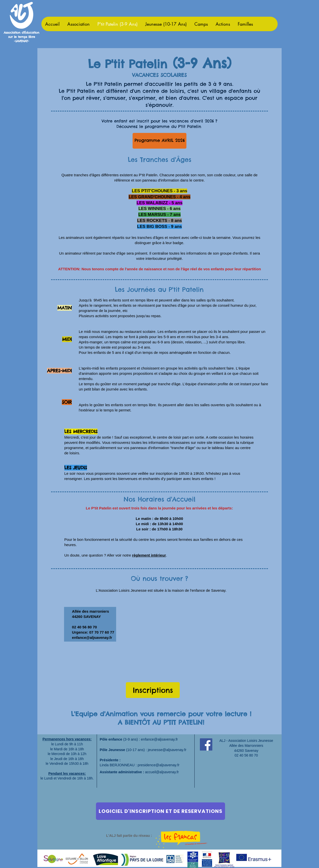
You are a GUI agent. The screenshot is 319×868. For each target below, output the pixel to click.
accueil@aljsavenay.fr (162, 772)
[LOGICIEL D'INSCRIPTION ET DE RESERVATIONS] (160, 811)
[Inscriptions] (153, 690)
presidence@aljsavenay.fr (159, 765)
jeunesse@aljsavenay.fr (167, 750)
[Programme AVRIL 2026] (159, 141)
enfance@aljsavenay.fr (92, 637)
